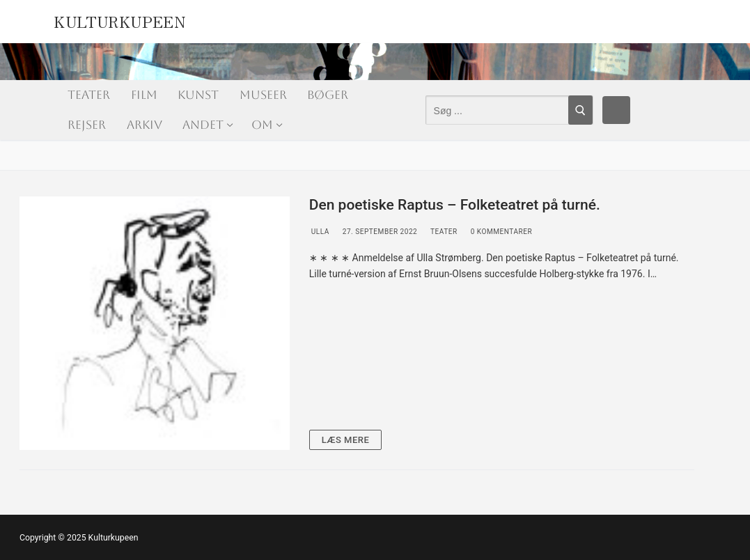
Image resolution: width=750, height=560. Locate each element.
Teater (443, 232)
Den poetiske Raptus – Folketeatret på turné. (455, 205)
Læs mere (346, 440)
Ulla (319, 232)
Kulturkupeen (119, 20)
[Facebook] (616, 110)
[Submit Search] (580, 110)
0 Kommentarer (501, 232)
